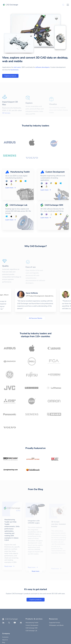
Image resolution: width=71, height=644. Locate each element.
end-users (17, 67)
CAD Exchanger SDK (32, 628)
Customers (5, 637)
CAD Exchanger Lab (31, 631)
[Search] (63, 5)
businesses (15, 70)
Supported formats (55, 623)
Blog (4, 642)
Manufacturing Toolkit (32, 623)
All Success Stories (36, 318)
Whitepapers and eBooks (56, 625)
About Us (5, 640)
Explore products (10, 76)
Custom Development (32, 625)
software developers (42, 67)
